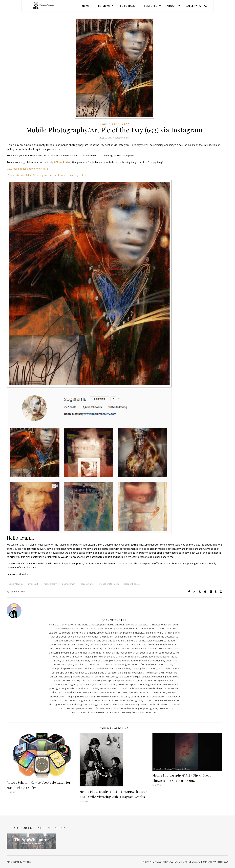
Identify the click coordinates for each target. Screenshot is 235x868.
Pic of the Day (119, 124)
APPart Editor (62, 162)
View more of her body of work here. (28, 169)
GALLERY (191, 6)
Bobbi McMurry (16, 584)
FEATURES (151, 6)
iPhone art (33, 584)
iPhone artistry (50, 584)
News (86, 6)
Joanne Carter (88, 584)
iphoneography (69, 584)
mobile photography (109, 584)
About (171, 6)
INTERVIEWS (103, 6)
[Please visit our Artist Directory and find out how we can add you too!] (47, 175)
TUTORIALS (127, 6)
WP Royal (27, 862)
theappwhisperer (132, 584)
